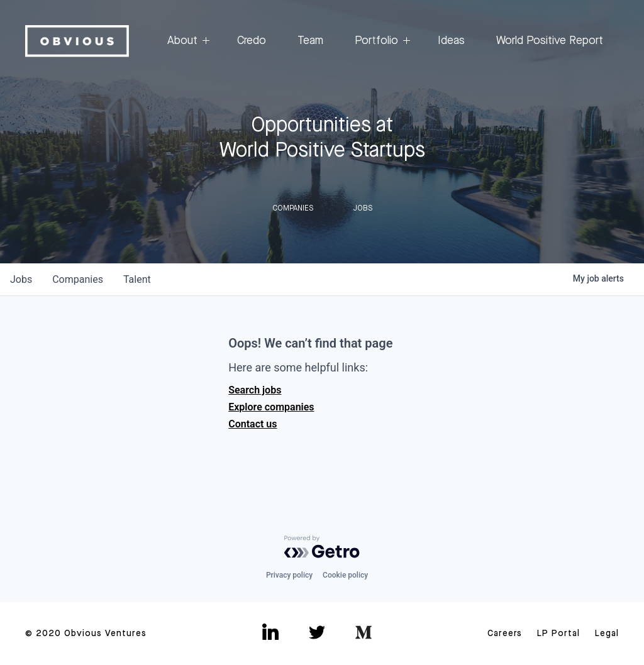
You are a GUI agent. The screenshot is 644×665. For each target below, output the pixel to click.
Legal (607, 634)
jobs (21, 279)
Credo (252, 41)
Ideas (451, 41)
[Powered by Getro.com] (322, 547)
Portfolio (380, 41)
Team (310, 41)
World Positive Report (550, 41)
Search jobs (255, 390)
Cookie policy (345, 575)
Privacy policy (289, 575)
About (186, 41)
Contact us (253, 424)
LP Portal (558, 634)
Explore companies (271, 407)
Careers (505, 634)
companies (78, 279)
